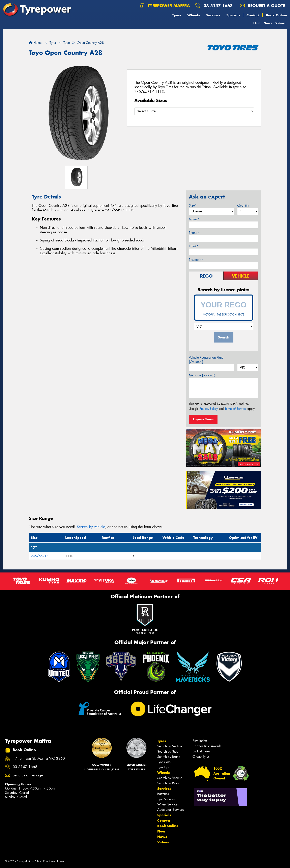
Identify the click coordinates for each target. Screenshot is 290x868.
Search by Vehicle (170, 746)
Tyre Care (164, 762)
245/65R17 (40, 556)
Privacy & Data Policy (29, 861)
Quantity (243, 205)
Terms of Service (236, 409)
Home (35, 43)
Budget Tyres (201, 751)
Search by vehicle (91, 527)
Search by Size (168, 752)
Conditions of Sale (53, 861)
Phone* (194, 233)
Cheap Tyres (201, 757)
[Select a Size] (194, 111)
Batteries (163, 794)
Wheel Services (168, 804)
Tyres (177, 15)
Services (213, 15)
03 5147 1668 (218, 6)
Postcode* (196, 260)
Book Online (276, 15)
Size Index (200, 741)
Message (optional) (202, 375)
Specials (233, 15)
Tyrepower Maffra (165, 6)
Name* (194, 219)
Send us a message (28, 775)
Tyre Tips (163, 767)
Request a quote (262, 6)
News (268, 23)
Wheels (194, 15)
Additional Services (171, 810)
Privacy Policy (209, 409)
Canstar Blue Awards (207, 746)
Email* (194, 246)
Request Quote (203, 419)
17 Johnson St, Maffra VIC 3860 (39, 759)
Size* (193, 205)
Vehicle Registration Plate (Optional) (206, 360)
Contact (253, 15)
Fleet (257, 23)
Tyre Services (166, 799)
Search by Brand (169, 757)
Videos (280, 23)
